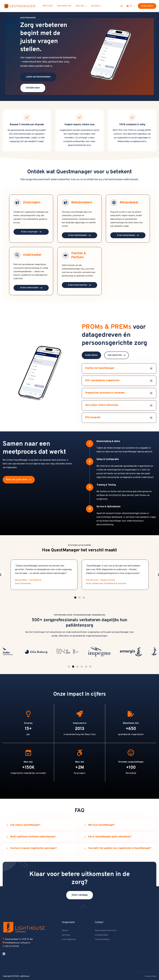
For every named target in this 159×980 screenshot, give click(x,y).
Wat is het (48, 6)
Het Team (66, 935)
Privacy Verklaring (102, 939)
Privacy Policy (150, 976)
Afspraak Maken (102, 935)
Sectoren (97, 6)
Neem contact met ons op (106, 930)
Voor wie (81, 6)
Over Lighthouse (69, 939)
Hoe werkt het (64, 6)
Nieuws (65, 930)
